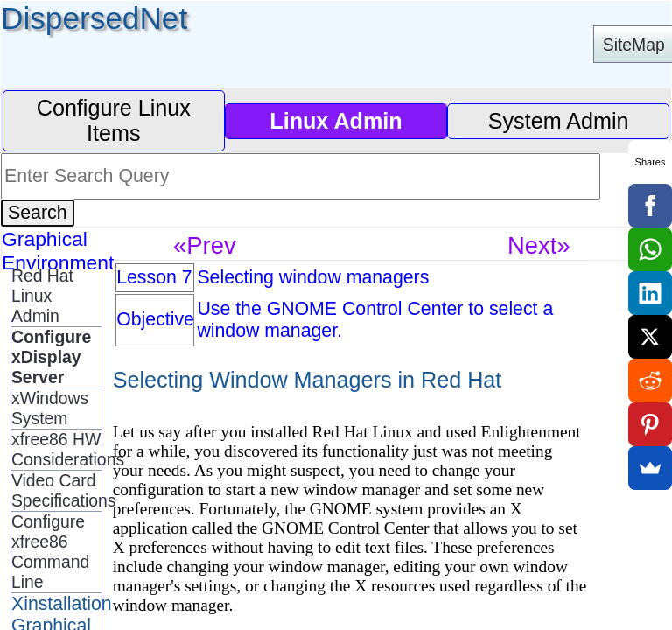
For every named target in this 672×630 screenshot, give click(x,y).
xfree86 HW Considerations (56, 449)
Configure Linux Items (114, 120)
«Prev (205, 245)
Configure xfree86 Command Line (50, 552)
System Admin (559, 121)
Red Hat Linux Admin (42, 296)
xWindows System (50, 408)
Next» (539, 245)
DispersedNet (94, 18)
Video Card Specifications (56, 490)
